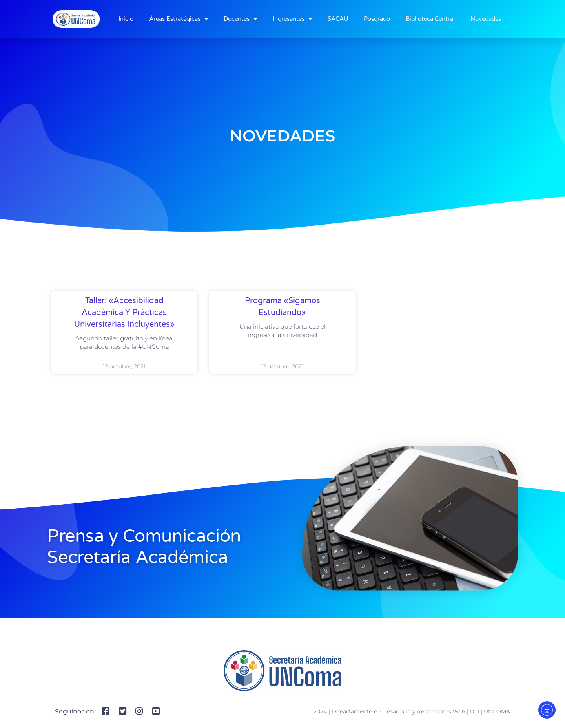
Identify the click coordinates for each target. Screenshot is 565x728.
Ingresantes (292, 19)
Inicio (126, 19)
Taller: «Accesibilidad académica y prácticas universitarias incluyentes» (124, 313)
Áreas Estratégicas (179, 19)
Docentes (240, 19)
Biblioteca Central (430, 19)
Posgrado (377, 19)
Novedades (486, 19)
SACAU (338, 19)
